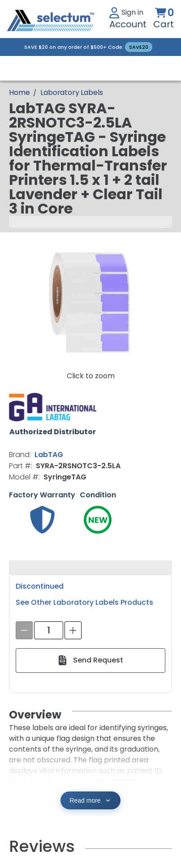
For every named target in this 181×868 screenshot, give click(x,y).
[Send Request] (90, 661)
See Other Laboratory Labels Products (84, 602)
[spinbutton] (49, 630)
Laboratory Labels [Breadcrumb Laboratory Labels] (71, 92)
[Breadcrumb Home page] (19, 92)
